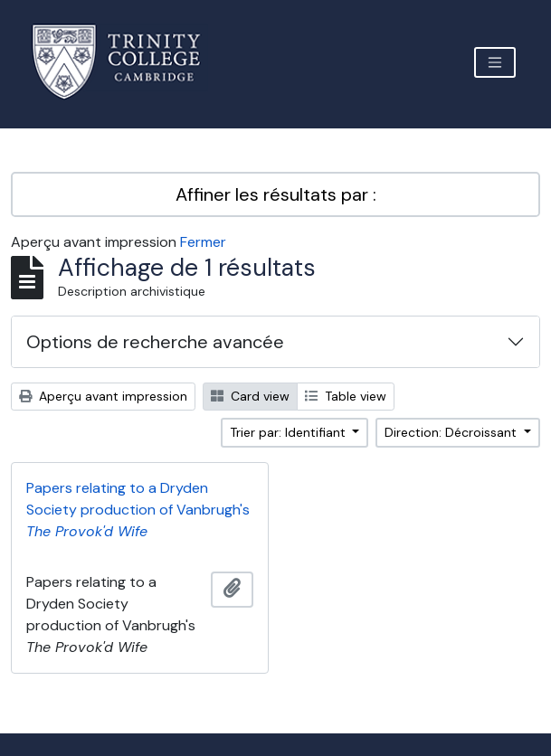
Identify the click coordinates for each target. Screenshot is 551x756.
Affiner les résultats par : (276, 194)
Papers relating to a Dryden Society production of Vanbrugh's (138, 510)
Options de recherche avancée (155, 342)
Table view (346, 396)
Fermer (203, 242)
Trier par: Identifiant (290, 432)
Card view (250, 396)
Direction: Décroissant (452, 432)
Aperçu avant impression (103, 396)
